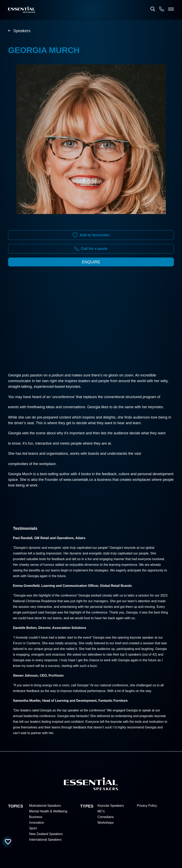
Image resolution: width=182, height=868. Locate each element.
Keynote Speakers (111, 806)
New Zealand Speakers (46, 834)
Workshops (106, 823)
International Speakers (45, 840)
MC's (101, 811)
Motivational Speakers (45, 806)
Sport (33, 828)
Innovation (37, 823)
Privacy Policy (147, 806)
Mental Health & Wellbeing (48, 811)
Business (36, 817)
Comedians (106, 817)
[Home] (22, 10)
